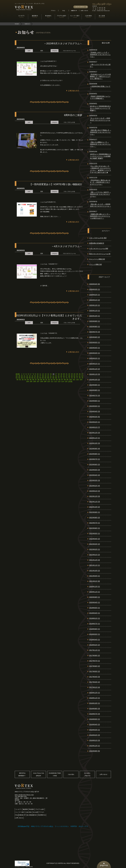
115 (66, 381)
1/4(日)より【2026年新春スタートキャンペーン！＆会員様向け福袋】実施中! (100, 156)
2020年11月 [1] (94, 592)
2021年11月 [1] (94, 565)
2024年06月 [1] (94, 401)
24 (74, 374)
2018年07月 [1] (94, 624)
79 (82, 378)
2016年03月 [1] (94, 730)
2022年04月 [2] (94, 539)
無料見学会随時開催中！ (22, 774)
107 (38, 381)
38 (43, 376)
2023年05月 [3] (94, 470)
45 (61, 376)
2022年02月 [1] (94, 549)
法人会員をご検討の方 (87, 774)
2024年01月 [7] (94, 427)
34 (32, 376)
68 (53, 378)
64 (43, 378)
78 (80, 378)
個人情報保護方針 (32, 815)
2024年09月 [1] (94, 385)
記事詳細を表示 (74, 91)
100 (70, 380)
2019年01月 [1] (94, 618)
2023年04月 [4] (94, 475)
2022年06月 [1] (94, 528)
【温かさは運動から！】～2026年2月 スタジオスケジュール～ (100, 144)
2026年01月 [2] (94, 300)
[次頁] (70, 381)
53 (82, 376)
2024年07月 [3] (94, 396)
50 (74, 376)
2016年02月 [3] (94, 735)
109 (45, 381)
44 (59, 376)
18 (59, 374)
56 (22, 378)
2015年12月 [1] (94, 746)
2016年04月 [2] (94, 724)
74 (69, 378)
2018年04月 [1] (94, 640)
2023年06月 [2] (94, 465)
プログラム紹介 (40, 809)
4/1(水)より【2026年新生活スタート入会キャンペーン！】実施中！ (100, 108)
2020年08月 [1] (94, 597)
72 (64, 378)
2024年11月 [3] (94, 374)
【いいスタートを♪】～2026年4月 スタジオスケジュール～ (100, 120)
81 (20, 380)
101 (74, 380)
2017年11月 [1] (94, 650)
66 (48, 378)
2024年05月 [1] (94, 406)
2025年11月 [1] (94, 311)
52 (80, 376)
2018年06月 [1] (94, 629)
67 (51, 378)
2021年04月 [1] (94, 576)
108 (41, 381)
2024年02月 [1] (94, 422)
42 (53, 376)
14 (48, 374)
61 (35, 378)
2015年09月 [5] (94, 751)
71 (61, 378)
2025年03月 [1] (94, 353)
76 (74, 378)
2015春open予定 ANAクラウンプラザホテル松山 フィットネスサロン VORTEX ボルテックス (53, 826)
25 (77, 374)
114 (63, 381)
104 (28, 381)
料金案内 (32, 809)
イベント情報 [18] (95, 264)
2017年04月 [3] (94, 677)
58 (27, 378)
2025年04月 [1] (94, 348)
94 (54, 380)
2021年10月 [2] (94, 571)
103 (81, 380)
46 (64, 376)
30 (22, 376)
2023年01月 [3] (94, 491)
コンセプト (19, 809)
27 (82, 374)
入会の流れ (71, 774)
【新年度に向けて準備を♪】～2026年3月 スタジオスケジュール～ (101, 132)
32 (27, 376)
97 (62, 380)
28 (17, 376)
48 (69, 376)
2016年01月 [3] (94, 740)
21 (67, 374)
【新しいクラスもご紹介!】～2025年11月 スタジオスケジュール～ (100, 194)
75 (72, 378)
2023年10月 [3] (94, 443)
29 (19, 376)
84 (28, 380)
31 (25, 376)
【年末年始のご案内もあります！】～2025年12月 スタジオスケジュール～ (100, 182)
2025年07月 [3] (94, 332)
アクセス (42, 812)
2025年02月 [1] (94, 358)
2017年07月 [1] (94, 661)
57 (25, 378)
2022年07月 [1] (94, 523)
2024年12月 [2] (94, 369)
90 (44, 380)
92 (49, 380)
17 (56, 374)
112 (56, 381)
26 (80, 374)
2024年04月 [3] (94, 411)
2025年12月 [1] (94, 305)
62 (38, 378)
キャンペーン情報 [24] (97, 259)
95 (57, 380)
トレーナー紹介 (20, 812)
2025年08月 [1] (94, 327)
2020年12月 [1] (94, 587)
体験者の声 (22, 815)
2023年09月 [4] (94, 449)
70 (59, 378)
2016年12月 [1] (94, 693)
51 (77, 376)
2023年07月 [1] (94, 459)
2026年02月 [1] (94, 295)
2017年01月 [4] (94, 687)
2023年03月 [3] (94, 480)
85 (31, 380)
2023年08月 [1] (94, 454)
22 (69, 374)
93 (52, 380)
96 (60, 380)
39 (45, 376)
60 (32, 378)
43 (56, 376)
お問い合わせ (103, 774)
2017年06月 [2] (94, 666)
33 (30, 376)
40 (48, 376)
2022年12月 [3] (94, 496)
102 (78, 380)
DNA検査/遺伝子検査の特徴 (55, 774)
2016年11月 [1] (94, 698)
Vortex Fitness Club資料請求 (39, 774)
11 (40, 374)
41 (51, 376)
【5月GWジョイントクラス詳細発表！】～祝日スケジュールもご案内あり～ (100, 76)
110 (49, 381)
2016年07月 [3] (94, 714)
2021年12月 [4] (94, 560)
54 (17, 378)
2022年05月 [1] (94, 533)
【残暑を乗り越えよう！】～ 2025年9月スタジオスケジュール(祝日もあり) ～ (100, 216)
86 (33, 380)
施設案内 (25, 809)
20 (64, 374)
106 (35, 381)
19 (61, 374)
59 (30, 378)
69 (56, 378)
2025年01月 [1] (94, 364)
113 (59, 381)
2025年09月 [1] (94, 321)
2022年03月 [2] (94, 544)
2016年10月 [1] (94, 703)
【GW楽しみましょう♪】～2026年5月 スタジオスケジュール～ (100, 55)
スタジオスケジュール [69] (99, 249)
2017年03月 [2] (94, 682)
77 (77, 378)
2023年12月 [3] (94, 433)
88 (38, 380)
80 (18, 380)
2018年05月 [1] (94, 634)
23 (72, 374)
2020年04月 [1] (94, 602)
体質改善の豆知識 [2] (97, 243)
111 (52, 381)
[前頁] (18, 374)
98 (65, 380)
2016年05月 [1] (94, 719)
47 (67, 376)
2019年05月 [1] (94, 608)
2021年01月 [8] (94, 581)
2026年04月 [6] (94, 284)
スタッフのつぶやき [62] (98, 238)
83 (25, 380)
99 (67, 380)
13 (46, 374)
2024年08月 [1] (94, 390)
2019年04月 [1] (94, 613)
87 (36, 380)
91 (46, 380)
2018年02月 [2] (94, 645)
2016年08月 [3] (94, 709)
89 (41, 380)
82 (23, 380)
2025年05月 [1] (94, 342)
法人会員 (35, 812)
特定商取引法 (42, 815)
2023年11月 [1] (94, 438)
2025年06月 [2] (94, 337)
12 (43, 374)
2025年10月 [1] (94, 316)
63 (40, 378)
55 (19, 378)
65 (45, 378)
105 (31, 381)
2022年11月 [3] (94, 502)
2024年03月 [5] (94, 417)
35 (35, 376)
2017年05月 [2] (94, 671)
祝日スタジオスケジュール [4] (100, 254)
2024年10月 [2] (94, 380)
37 (40, 376)
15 (51, 374)
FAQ (17, 815)
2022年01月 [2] (94, 555)
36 (38, 376)
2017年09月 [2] (94, 656)
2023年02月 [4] (94, 486)
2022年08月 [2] (94, 518)
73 (67, 378)
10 (38, 374)
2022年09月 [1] (94, 512)
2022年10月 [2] (94, 507)
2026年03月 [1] (94, 289)
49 (72, 376)
